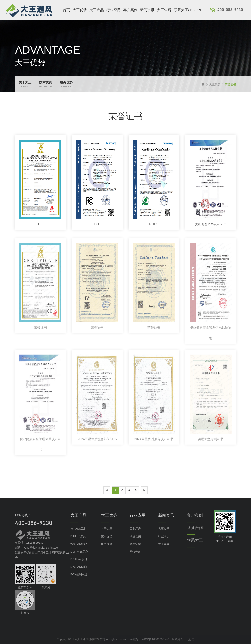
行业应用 (113, 10)
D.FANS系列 (78, 543)
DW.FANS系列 (79, 573)
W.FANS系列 (78, 535)
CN (191, 10)
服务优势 (107, 550)
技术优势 (107, 543)
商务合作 (195, 534)
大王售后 (164, 10)
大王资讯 (164, 535)
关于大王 (107, 535)
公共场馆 (135, 550)
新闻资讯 (147, 10)
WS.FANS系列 (79, 550)
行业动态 (164, 543)
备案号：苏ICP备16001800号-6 (150, 639)
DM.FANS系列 (79, 558)
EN (199, 10)
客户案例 (130, 10)
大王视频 (164, 550)
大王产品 (97, 10)
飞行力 (190, 639)
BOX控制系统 (79, 581)
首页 (66, 10)
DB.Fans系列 (79, 566)
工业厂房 (135, 535)
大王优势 (80, 10)
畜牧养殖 (135, 558)
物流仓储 (135, 543)
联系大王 (181, 10)
